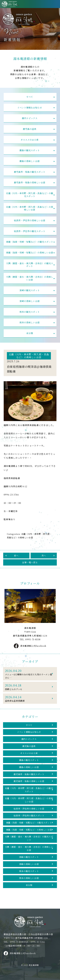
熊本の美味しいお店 (30, 324)
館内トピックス (30, 118)
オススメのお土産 (30, 140)
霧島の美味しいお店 (30, 162)
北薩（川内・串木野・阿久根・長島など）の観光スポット (30, 196)
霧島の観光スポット (30, 151)
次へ (44, 557)
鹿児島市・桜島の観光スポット (30, 172)
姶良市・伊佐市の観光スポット (30, 232)
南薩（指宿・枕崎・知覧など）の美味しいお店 (30, 254)
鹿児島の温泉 (30, 129)
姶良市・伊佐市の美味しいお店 (30, 221)
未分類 (30, 335)
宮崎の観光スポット (30, 292)
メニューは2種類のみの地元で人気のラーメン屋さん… (29, 676)
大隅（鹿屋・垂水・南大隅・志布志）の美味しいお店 (30, 280)
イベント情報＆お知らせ (30, 108)
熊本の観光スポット (30, 314)
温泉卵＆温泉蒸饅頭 (29, 701)
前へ (16, 557)
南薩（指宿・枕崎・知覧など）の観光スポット (30, 243)
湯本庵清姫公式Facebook (30, 648)
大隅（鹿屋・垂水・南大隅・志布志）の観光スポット (30, 266)
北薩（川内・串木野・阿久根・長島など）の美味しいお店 (30, 209)
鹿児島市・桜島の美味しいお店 (30, 183)
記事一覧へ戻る (30, 564)
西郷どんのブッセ (29, 689)
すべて (30, 97)
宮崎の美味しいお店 (30, 303)
